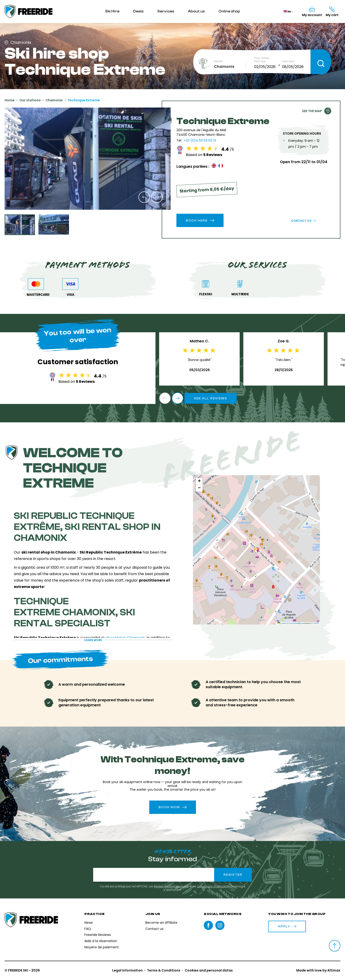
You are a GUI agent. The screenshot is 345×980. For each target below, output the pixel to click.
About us (196, 11)
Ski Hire (112, 11)
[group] (88, 159)
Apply (287, 926)
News (89, 923)
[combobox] (230, 67)
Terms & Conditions (164, 970)
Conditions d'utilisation (213, 886)
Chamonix (54, 100)
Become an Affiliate (161, 923)
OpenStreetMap (295, 623)
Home (10, 100)
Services (166, 11)
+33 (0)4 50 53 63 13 (200, 140)
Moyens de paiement (102, 947)
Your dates (262, 58)
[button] (144, 197)
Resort (218, 61)
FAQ (88, 929)
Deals (138, 11)
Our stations (30, 100)
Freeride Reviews (98, 935)
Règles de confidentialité (171, 886)
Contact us (301, 221)
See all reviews (211, 398)
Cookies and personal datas (209, 970)
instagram (220, 925)
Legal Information (127, 970)
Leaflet (282, 623)
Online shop (229, 11)
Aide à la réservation (101, 941)
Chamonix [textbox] (224, 67)
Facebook (208, 925)
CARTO (316, 623)
